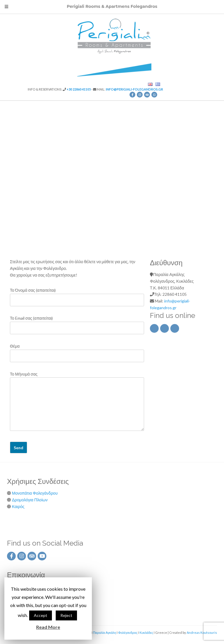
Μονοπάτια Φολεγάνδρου (35, 493)
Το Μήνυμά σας (77, 402)
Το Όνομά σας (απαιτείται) (77, 295)
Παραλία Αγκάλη (105, 632)
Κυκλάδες (146, 632)
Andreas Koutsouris (202, 632)
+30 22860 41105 (79, 89)
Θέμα (77, 351)
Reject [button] (66, 615)
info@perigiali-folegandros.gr (134, 89)
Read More (48, 627)
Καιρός (18, 506)
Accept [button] (41, 615)
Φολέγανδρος (128, 632)
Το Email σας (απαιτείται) (77, 323)
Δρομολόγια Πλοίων (30, 500)
